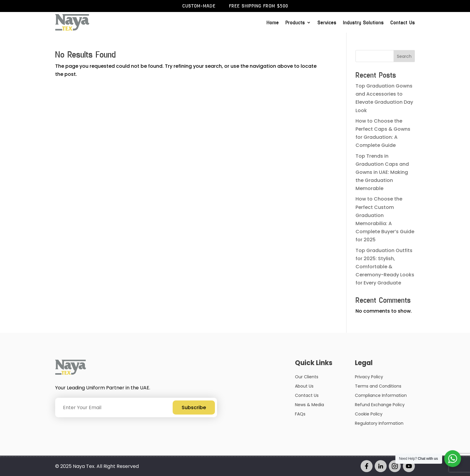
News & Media (309, 405)
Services (327, 23)
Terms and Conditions (378, 386)
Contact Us (403, 23)
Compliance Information (381, 395)
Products (295, 23)
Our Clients (307, 377)
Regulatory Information (379, 423)
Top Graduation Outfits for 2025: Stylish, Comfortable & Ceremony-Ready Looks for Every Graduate (385, 267)
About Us (304, 386)
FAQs (300, 414)
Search (404, 56)
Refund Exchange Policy (380, 405)
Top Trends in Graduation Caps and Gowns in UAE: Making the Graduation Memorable (382, 172)
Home (273, 23)
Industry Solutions (363, 23)
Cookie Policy (369, 414)
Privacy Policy (369, 377)
